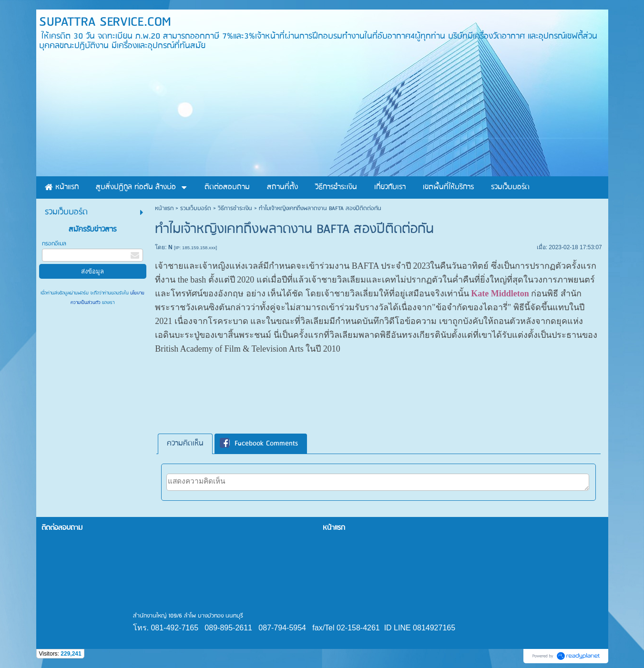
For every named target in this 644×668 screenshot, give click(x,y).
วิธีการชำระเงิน (235, 208)
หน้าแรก (164, 208)
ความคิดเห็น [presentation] (185, 444)
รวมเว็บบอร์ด (196, 208)
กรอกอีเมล (54, 244)
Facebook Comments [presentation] (259, 444)
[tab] (185, 444)
